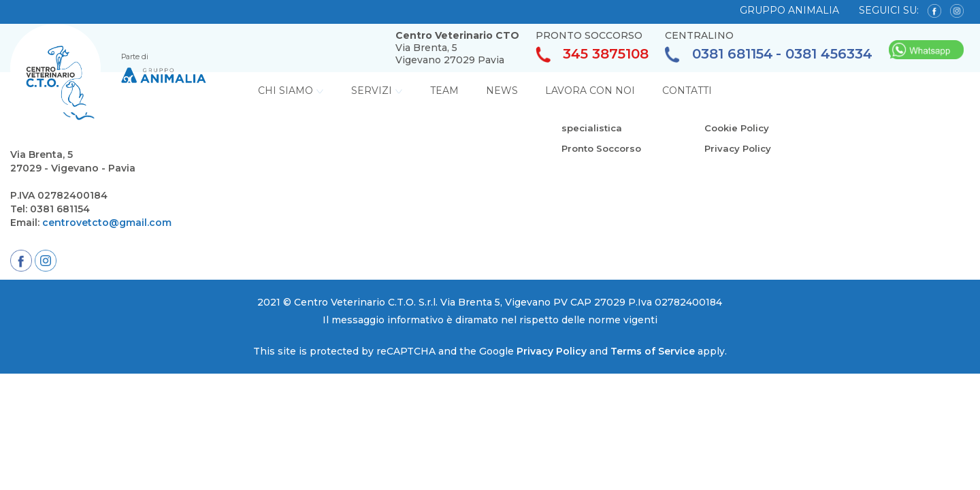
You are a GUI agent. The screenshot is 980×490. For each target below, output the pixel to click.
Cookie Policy (739, 128)
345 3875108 (592, 55)
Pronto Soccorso (605, 148)
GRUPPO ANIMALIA (789, 10)
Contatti (687, 91)
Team (444, 91)
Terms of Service (653, 351)
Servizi (377, 91)
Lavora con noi (590, 91)
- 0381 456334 (824, 54)
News (502, 91)
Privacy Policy (739, 148)
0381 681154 (719, 55)
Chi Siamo (291, 91)
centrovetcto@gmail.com (107, 223)
